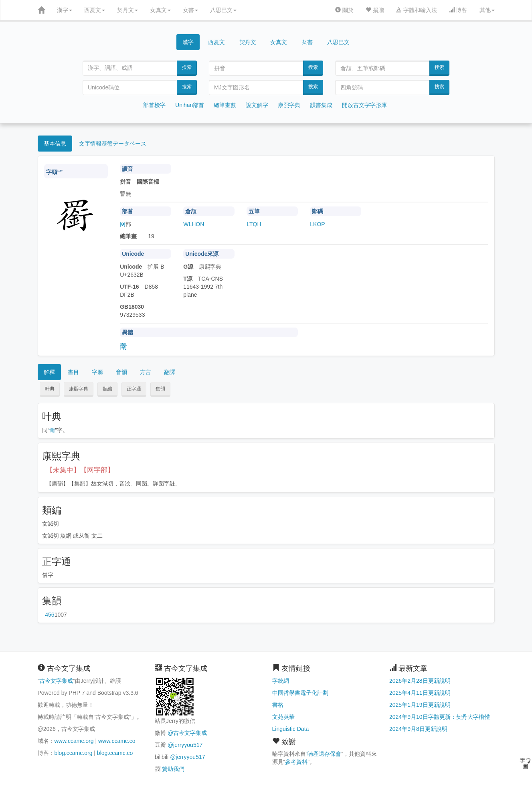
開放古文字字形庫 (364, 105)
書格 (278, 705)
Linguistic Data (291, 729)
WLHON (194, 224)
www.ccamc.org (74, 741)
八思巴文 (223, 10)
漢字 (65, 10)
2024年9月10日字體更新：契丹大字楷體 (440, 717)
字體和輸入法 (417, 10)
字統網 (281, 681)
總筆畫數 (225, 105)
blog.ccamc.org (74, 753)
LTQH (254, 224)
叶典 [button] (50, 389)
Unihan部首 (190, 105)
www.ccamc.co (117, 741)
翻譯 (170, 372)
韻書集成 (321, 105)
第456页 (50, 615)
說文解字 (257, 105)
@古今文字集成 (187, 733)
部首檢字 (154, 105)
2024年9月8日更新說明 (418, 729)
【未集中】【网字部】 (80, 470)
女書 (190, 10)
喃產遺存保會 (324, 754)
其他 (487, 10)
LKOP (317, 224)
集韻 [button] (160, 389)
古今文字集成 (56, 681)
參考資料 (296, 762)
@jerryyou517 (185, 745)
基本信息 (55, 144)
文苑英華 (283, 717)
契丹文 (127, 10)
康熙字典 (289, 105)
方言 (146, 372)
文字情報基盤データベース (113, 144)
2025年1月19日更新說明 (420, 705)
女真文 (160, 10)
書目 (73, 372)
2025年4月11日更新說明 (420, 693)
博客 (458, 10)
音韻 (121, 372)
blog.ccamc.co (115, 753)
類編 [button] (107, 389)
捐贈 (375, 10)
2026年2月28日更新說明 (420, 681)
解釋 (49, 372)
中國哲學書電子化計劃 (300, 693)
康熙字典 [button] (79, 389)
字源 (97, 372)
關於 (344, 10)
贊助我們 (173, 769)
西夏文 (95, 10)
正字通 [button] (134, 389)
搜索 (187, 67)
